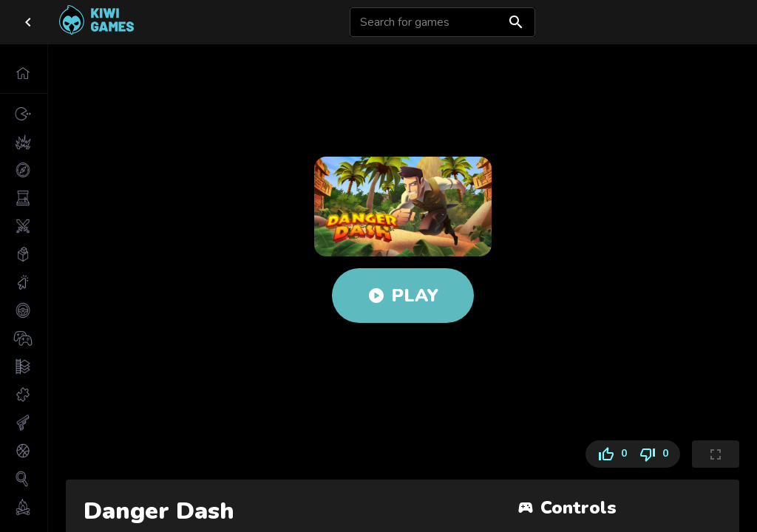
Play (403, 296)
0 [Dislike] (656, 454)
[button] (24, 73)
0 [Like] (609, 454)
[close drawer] (28, 22)
